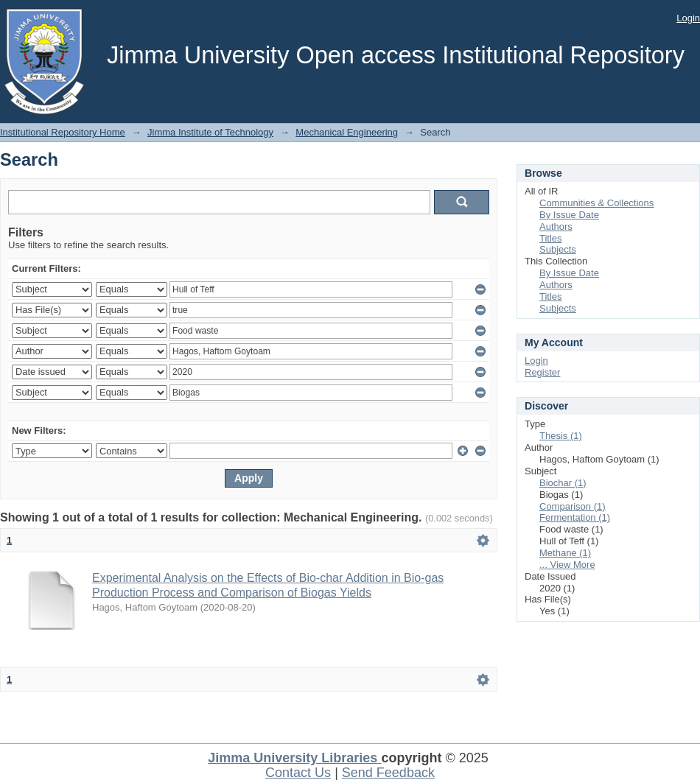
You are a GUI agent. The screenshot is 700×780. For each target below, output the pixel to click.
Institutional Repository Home (63, 132)
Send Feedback (388, 773)
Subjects (558, 249)
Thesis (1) (561, 436)
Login (688, 18)
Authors (556, 226)
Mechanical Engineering (347, 132)
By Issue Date (569, 215)
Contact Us (298, 773)
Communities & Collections (596, 203)
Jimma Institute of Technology (210, 132)
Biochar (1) (563, 483)
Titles (551, 238)
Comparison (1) (573, 506)
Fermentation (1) (575, 517)
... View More (567, 565)
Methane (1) (565, 553)
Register (542, 372)
